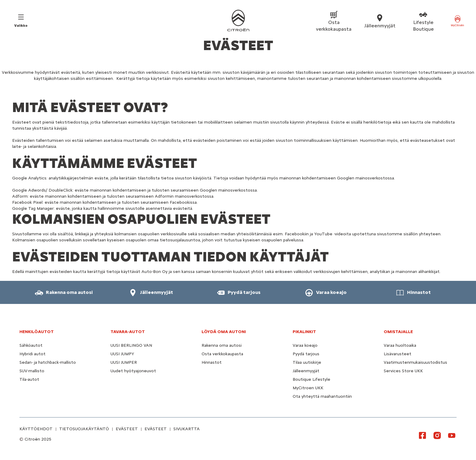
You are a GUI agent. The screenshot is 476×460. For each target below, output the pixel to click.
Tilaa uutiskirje (307, 362)
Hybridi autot (32, 354)
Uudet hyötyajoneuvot (133, 371)
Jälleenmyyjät (306, 371)
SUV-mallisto (32, 371)
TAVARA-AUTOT (128, 332)
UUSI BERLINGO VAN (131, 345)
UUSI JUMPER (124, 362)
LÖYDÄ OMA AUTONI (224, 332)
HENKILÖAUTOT (37, 332)
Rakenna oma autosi (222, 345)
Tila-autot (29, 379)
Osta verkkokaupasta (222, 354)
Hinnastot (212, 362)
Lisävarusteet (398, 354)
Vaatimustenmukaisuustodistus (415, 362)
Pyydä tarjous (306, 354)
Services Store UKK (403, 371)
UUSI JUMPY (122, 354)
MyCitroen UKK (308, 388)
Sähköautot (31, 345)
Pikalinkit (304, 332)
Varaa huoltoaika (400, 345)
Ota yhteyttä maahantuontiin (322, 396)
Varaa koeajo (305, 345)
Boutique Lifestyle (311, 379)
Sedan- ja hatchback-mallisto (48, 362)
